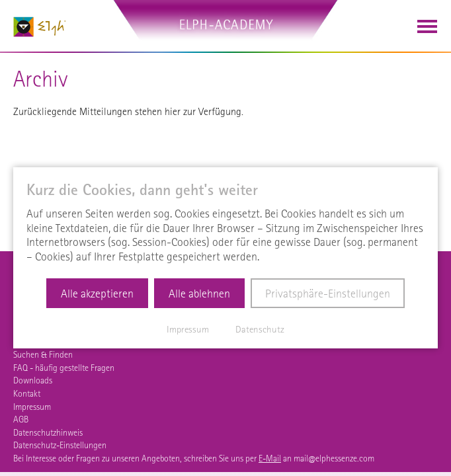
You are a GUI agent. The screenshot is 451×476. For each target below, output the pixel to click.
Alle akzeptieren (97, 293)
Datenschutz (260, 329)
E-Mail (270, 458)
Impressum (32, 407)
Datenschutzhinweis (48, 432)
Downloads (33, 380)
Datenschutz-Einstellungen (60, 445)
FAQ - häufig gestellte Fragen (64, 368)
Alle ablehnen (199, 293)
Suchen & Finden (43, 354)
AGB (21, 419)
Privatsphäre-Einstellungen (328, 293)
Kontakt (27, 393)
